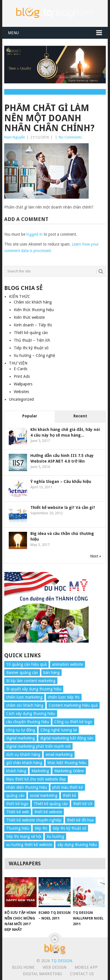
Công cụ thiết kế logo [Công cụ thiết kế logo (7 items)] (73, 722)
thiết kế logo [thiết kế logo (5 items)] (17, 804)
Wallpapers (23, 384)
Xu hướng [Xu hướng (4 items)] (55, 836)
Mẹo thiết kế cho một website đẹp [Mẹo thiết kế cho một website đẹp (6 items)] (36, 779)
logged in (34, 234)
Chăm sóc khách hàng (33, 302)
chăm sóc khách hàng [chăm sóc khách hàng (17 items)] (25, 705)
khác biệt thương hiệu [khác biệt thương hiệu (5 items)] (67, 763)
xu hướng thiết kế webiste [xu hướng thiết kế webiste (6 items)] (29, 845)
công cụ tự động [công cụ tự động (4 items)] (21, 730)
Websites (21, 392)
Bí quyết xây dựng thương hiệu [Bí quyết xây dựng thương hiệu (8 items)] (34, 689)
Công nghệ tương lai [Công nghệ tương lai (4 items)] (59, 730)
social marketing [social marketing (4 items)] (44, 795)
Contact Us (82, 974)
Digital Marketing (42, 974)
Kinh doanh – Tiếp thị (33, 325)
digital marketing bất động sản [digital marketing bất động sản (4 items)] (67, 738)
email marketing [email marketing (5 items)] (59, 754)
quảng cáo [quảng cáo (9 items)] (15, 795)
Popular (30, 416)
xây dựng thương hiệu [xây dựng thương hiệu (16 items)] (77, 845)
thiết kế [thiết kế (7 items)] (69, 795)
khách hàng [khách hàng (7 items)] (16, 771)
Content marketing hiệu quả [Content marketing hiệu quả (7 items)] (73, 705)
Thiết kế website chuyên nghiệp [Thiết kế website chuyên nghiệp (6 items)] (34, 820)
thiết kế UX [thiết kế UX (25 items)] (83, 804)
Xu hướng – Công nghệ (34, 355)
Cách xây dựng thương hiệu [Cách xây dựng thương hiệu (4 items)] (31, 714)
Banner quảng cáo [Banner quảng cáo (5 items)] (22, 673)
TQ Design (62, 961)
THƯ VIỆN (18, 363)
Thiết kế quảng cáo (31, 333)
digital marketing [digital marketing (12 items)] (21, 738)
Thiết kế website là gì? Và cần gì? (63, 508)
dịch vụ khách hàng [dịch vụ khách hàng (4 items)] (23, 754)
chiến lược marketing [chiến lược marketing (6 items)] (24, 697)
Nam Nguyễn (15, 137)
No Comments (70, 137)
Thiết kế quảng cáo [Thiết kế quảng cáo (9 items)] (51, 804)
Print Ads (22, 376)
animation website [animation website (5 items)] (68, 664)
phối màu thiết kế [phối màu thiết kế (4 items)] (68, 787)
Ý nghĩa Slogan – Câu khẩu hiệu (61, 482)
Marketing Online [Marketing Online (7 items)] (69, 771)
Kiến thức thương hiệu (34, 310)
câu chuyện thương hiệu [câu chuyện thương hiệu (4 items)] (28, 722)
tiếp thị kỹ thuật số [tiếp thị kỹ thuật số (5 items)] (69, 828)
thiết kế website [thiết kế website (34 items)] (48, 812)
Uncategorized (21, 399)
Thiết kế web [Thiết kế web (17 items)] (18, 812)
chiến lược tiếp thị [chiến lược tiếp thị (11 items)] (64, 697)
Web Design (55, 967)
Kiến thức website (29, 317)
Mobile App (86, 967)
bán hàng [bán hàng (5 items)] (51, 673)
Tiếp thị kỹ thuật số (31, 348)
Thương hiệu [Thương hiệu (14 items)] (18, 828)
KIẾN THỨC (20, 296)
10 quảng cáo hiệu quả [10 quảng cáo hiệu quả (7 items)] (26, 664)
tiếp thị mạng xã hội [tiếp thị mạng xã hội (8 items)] (24, 836)
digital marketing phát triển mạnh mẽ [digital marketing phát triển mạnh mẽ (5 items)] (38, 746)
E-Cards (21, 369)
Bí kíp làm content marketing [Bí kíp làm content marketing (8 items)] (31, 681)
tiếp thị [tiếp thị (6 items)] (41, 828)
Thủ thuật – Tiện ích (32, 340)
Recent (80, 416)
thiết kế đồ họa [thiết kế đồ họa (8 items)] (80, 820)
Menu (13, 33)
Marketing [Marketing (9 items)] (40, 771)
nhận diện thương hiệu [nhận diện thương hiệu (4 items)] (27, 787)
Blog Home (23, 967)
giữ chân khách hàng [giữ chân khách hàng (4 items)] (24, 763)
